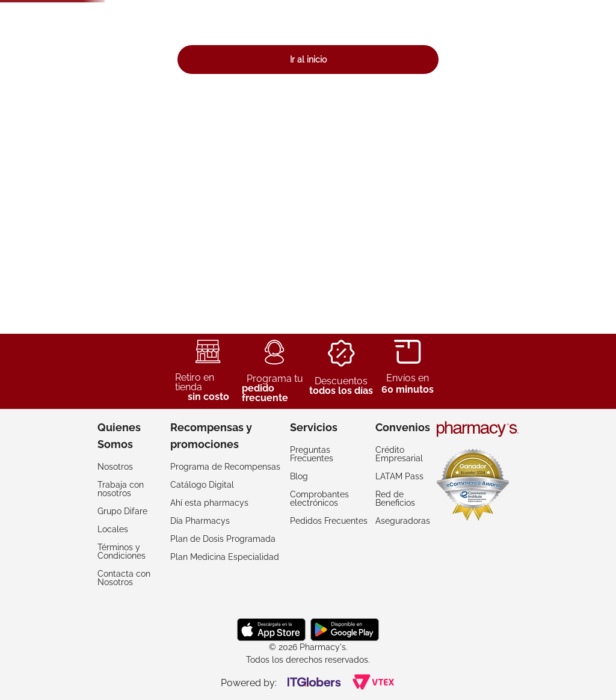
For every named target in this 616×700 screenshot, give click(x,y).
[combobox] (300, 37)
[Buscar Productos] (422, 37)
